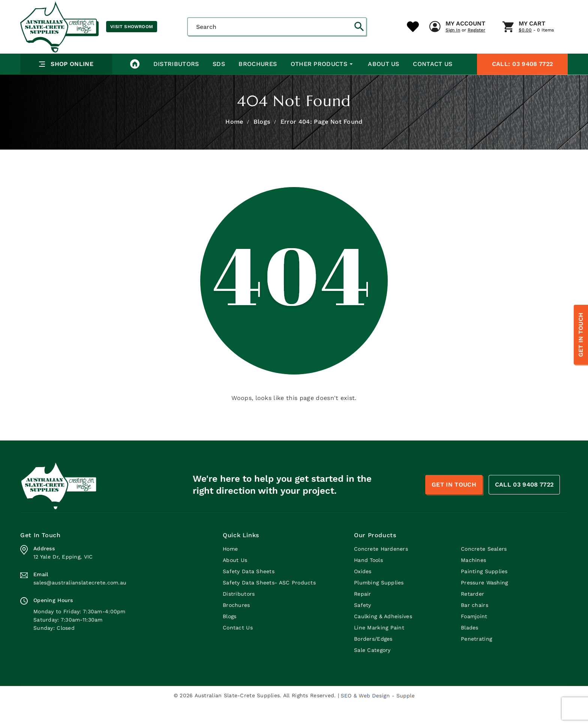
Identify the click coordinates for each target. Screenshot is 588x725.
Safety (363, 625)
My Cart (395, 60)
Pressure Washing (484, 603)
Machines (473, 580)
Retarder (472, 614)
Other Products (322, 84)
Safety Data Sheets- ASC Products (269, 603)
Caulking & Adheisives (383, 637)
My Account (328, 60)
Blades (470, 648)
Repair (363, 614)
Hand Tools (368, 580)
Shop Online (62, 85)
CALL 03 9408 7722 (524, 505)
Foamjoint (474, 637)
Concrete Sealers (484, 569)
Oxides (363, 592)
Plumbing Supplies (379, 603)
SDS (218, 84)
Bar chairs (475, 625)
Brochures (257, 84)
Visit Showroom (132, 27)
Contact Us (431, 84)
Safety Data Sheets (249, 592)
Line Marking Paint (379, 648)
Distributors (176, 84)
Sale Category (372, 670)
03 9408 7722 (522, 84)
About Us (382, 84)
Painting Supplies (484, 592)
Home (234, 142)
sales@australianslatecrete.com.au (80, 603)
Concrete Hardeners (381, 569)
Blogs (262, 142)
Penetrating (476, 659)
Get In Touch (581, 335)
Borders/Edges (373, 659)
